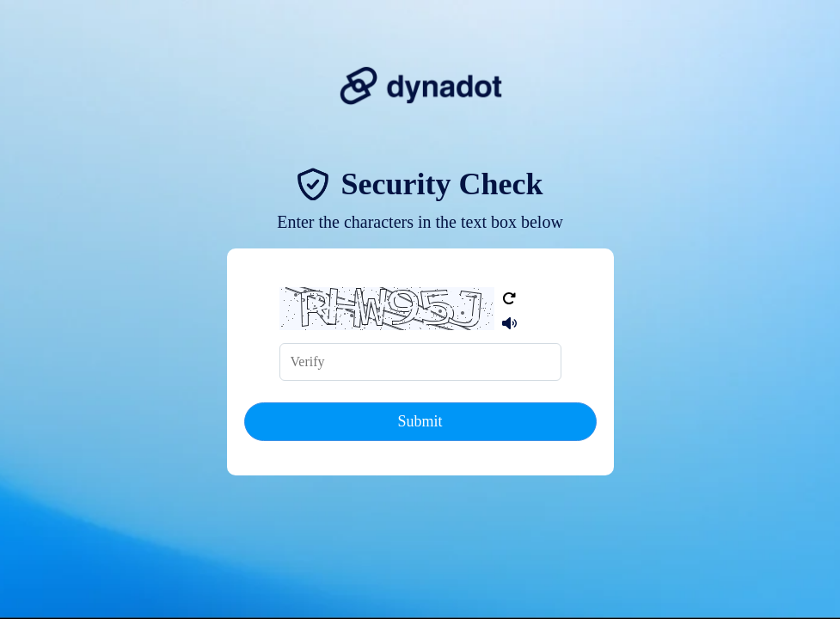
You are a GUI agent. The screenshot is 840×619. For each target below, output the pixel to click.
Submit (420, 421)
